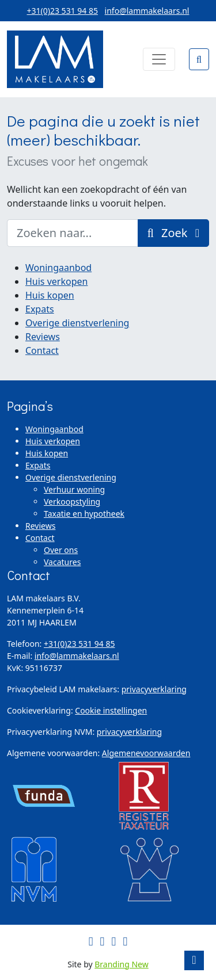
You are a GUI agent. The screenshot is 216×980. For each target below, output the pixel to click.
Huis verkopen (56, 281)
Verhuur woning (74, 489)
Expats (40, 309)
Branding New (122, 964)
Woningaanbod (58, 268)
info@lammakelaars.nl (147, 11)
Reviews (43, 337)
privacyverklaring (154, 689)
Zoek (173, 233)
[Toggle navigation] (159, 59)
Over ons (61, 550)
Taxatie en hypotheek (84, 514)
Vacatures (62, 562)
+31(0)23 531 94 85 (62, 11)
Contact (42, 350)
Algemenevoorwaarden (146, 753)
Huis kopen (50, 295)
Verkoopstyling (72, 502)
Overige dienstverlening (77, 323)
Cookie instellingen (111, 710)
